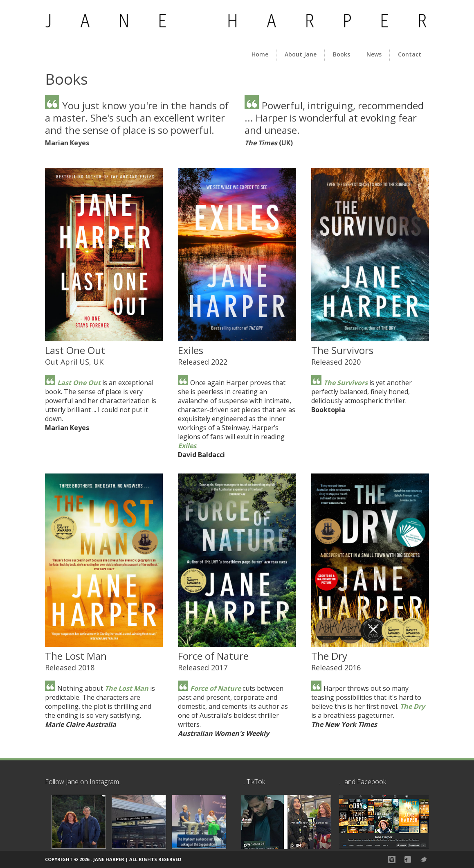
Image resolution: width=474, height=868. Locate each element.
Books (341, 54)
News (374, 54)
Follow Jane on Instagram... (84, 782)
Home (260, 54)
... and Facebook (363, 782)
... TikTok (253, 782)
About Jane (301, 54)
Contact (410, 54)
